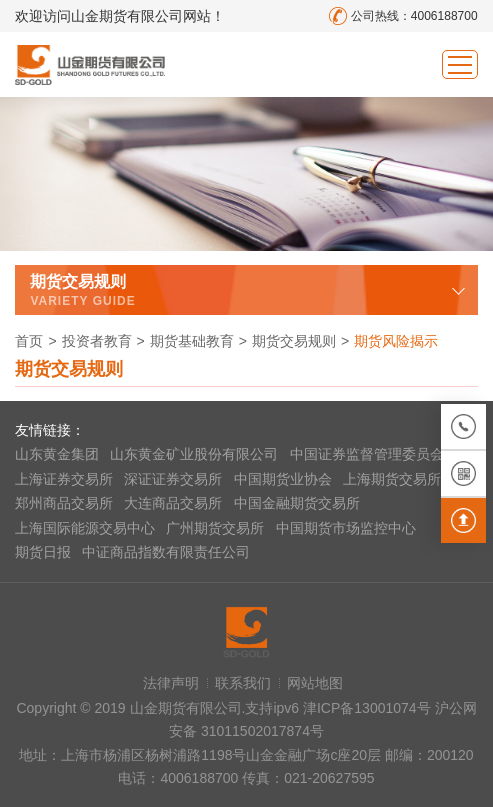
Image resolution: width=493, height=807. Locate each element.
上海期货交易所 (392, 479)
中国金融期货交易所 (297, 503)
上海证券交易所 (64, 479)
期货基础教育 (192, 341)
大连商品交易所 (173, 503)
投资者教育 (97, 341)
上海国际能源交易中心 (85, 528)
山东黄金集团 (57, 454)
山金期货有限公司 (90, 64)
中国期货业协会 (283, 479)
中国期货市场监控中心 (346, 528)
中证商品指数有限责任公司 (166, 552)
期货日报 (43, 552)
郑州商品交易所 (64, 503)
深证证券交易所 (173, 479)
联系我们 (243, 683)
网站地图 (315, 683)
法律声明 (171, 683)
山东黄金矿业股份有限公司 (194, 454)
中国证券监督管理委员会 (367, 454)
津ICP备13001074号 (369, 708)
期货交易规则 (294, 341)
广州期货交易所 (215, 528)
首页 (29, 341)
